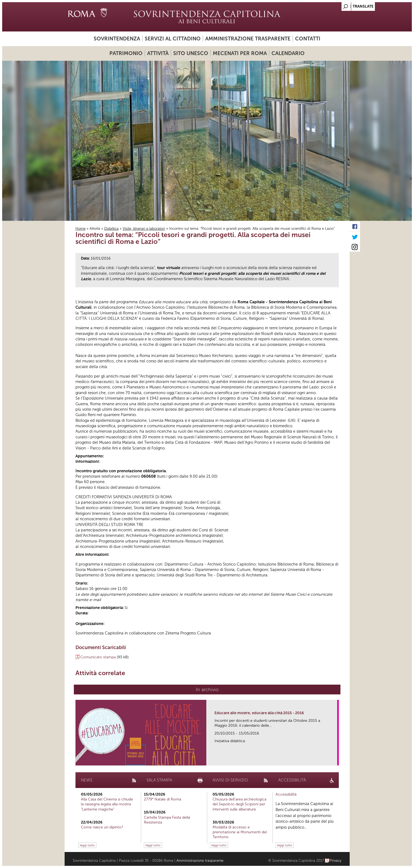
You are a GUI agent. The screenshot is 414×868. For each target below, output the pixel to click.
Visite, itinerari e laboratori (144, 229)
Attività (158, 53)
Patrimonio (126, 53)
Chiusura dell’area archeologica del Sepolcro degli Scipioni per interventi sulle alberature (239, 804)
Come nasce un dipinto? (102, 827)
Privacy (336, 861)
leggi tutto (87, 845)
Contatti (308, 39)
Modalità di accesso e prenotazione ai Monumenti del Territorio (240, 832)
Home (80, 229)
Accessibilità (286, 794)
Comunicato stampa (98, 657)
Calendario (288, 53)
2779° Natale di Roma (162, 799)
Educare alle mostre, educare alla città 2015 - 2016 (259, 713)
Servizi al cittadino (173, 39)
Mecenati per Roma (240, 53)
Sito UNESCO (191, 53)
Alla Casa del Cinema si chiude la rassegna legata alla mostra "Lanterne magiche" (107, 804)
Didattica (111, 229)
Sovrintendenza (117, 39)
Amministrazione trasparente (248, 39)
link (335, 760)
